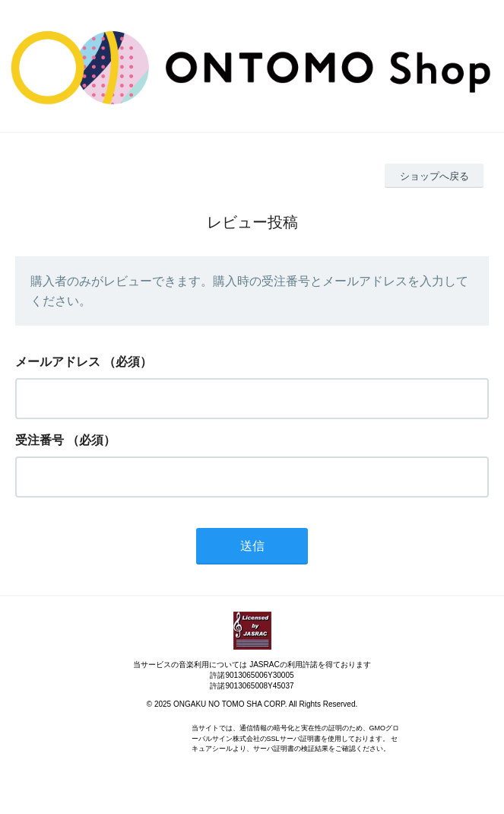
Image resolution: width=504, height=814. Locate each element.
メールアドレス (58, 362)
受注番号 (40, 440)
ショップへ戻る (434, 176)
